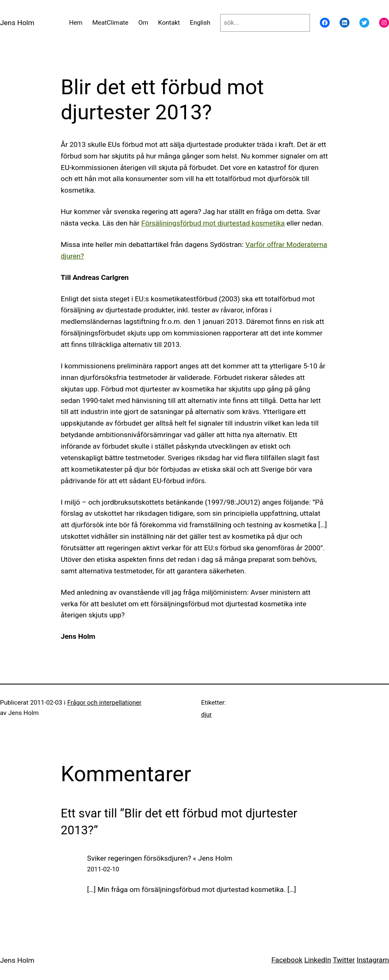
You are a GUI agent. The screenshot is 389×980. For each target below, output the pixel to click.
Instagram (373, 960)
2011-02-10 (103, 869)
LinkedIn (318, 960)
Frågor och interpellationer (104, 703)
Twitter (344, 960)
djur (207, 715)
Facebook (287, 960)
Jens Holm (17, 23)
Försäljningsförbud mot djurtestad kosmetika (213, 223)
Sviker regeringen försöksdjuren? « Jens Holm (160, 858)
